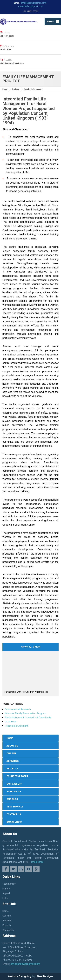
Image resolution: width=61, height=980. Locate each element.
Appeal (6, 893)
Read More (37, 862)
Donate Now (14, 822)
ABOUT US (12, 746)
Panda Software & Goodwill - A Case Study (28, 718)
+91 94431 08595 (30, 11)
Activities (13, 761)
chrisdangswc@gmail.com (33, 3)
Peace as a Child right (16, 726)
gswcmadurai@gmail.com (31, 6)
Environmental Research (18, 709)
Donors (6, 889)
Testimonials (15, 807)
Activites (7, 921)
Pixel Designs (44, 976)
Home (5, 89)
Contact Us (14, 814)
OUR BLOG (12, 799)
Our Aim (11, 753)
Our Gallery (14, 784)
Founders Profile (17, 776)
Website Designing (20, 976)
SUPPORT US (14, 791)
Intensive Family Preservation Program (25, 713)
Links (5, 898)
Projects (16, 89)
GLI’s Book (11, 722)
